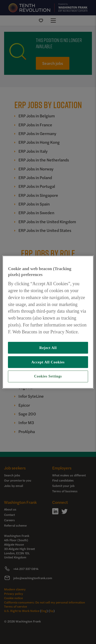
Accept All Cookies (48, 362)
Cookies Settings (48, 376)
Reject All (48, 348)
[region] (48, 322)
